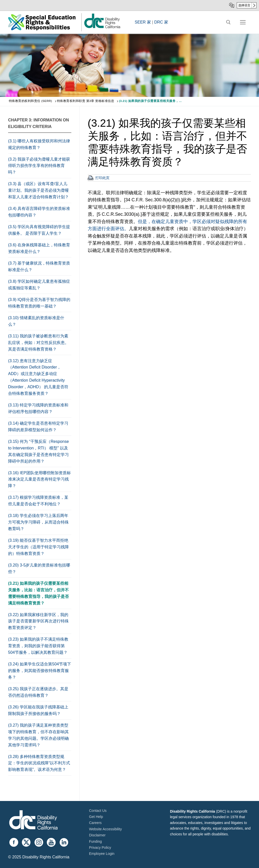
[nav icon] (243, 22)
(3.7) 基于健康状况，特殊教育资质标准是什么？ (39, 266)
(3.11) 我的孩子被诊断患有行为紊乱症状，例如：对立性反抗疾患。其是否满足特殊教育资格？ (38, 343)
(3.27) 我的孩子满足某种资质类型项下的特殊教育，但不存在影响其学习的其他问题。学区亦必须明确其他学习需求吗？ (38, 735)
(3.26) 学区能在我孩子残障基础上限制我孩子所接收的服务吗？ (38, 710)
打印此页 (102, 178)
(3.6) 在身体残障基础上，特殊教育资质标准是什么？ (39, 248)
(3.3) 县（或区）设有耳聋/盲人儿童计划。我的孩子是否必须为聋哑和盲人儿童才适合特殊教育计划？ (38, 190)
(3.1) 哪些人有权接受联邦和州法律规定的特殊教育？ (39, 144)
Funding (95, 841)
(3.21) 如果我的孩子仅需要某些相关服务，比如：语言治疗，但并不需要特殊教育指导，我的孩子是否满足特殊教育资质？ (38, 593)
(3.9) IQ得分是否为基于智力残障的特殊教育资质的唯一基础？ (39, 303)
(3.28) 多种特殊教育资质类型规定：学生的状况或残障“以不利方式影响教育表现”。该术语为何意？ (39, 763)
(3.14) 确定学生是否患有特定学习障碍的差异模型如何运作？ (38, 427)
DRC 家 (161, 22)
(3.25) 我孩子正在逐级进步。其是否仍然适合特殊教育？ (38, 692)
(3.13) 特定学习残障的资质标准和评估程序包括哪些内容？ (38, 408)
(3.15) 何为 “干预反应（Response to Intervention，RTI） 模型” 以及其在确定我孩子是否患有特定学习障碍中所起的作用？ (38, 451)
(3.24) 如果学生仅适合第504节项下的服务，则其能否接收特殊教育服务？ (40, 671)
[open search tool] (228, 22)
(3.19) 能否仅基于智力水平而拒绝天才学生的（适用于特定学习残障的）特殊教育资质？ (38, 547)
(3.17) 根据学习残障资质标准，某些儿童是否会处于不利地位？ (38, 501)
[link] (102, 28)
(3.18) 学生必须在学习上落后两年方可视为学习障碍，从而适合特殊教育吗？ (38, 522)
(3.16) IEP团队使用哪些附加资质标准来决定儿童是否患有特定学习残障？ (39, 479)
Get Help (96, 817)
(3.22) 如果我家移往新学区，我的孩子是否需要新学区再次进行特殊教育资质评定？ (38, 621)
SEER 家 (143, 22)
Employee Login (102, 854)
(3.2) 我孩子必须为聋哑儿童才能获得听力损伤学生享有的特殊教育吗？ (39, 166)
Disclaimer (97, 835)
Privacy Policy (100, 848)
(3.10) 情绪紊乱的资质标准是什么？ (36, 321)
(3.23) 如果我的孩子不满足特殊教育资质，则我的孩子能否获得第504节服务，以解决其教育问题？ (38, 646)
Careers (95, 823)
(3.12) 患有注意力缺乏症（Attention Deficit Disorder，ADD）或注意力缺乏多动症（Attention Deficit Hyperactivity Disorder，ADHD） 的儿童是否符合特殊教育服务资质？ (38, 377)
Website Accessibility (105, 829)
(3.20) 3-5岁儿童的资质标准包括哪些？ (39, 568)
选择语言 (244, 5)
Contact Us (98, 811)
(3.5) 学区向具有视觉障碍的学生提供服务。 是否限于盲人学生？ (39, 230)
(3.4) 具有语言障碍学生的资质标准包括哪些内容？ (39, 212)
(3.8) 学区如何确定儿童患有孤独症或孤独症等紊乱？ (39, 285)
